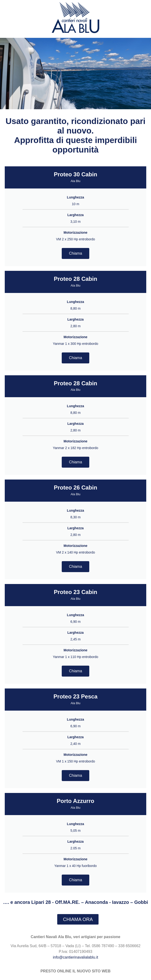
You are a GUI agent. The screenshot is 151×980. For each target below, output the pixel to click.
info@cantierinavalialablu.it (76, 957)
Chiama (75, 253)
